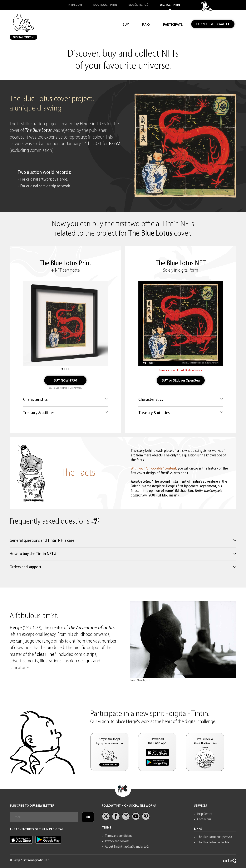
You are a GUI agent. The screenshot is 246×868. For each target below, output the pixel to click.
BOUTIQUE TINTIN (105, 5)
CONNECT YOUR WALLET (213, 24)
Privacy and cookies (117, 841)
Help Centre (205, 814)
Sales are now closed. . (181, 371)
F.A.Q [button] (146, 25)
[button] (109, 752)
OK (88, 817)
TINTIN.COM (74, 5)
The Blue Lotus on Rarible (213, 842)
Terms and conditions (118, 836)
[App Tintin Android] (48, 843)
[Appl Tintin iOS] (22, 843)
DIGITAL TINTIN (170, 5)
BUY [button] (126, 25)
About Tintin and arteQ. (127, 847)
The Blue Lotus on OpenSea (215, 837)
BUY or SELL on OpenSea (181, 381)
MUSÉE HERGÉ (138, 5)
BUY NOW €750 (65, 381)
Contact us (204, 819)
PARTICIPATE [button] (173, 25)
